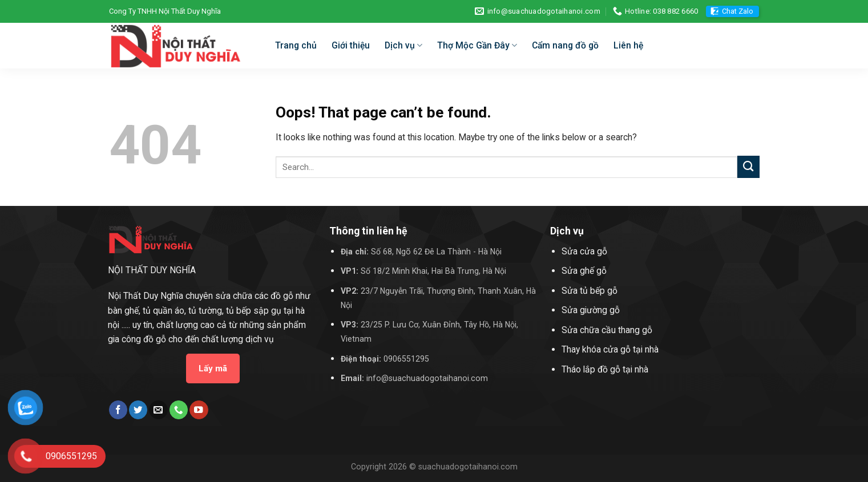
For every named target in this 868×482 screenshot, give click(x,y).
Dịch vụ (403, 46)
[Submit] (748, 167)
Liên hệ (628, 45)
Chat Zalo (738, 11)
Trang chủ (296, 45)
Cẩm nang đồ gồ (565, 45)
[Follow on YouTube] (199, 410)
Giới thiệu (351, 45)
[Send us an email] (158, 410)
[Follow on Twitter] (138, 410)
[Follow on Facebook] (118, 410)
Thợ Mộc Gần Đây (477, 46)
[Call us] (179, 410)
